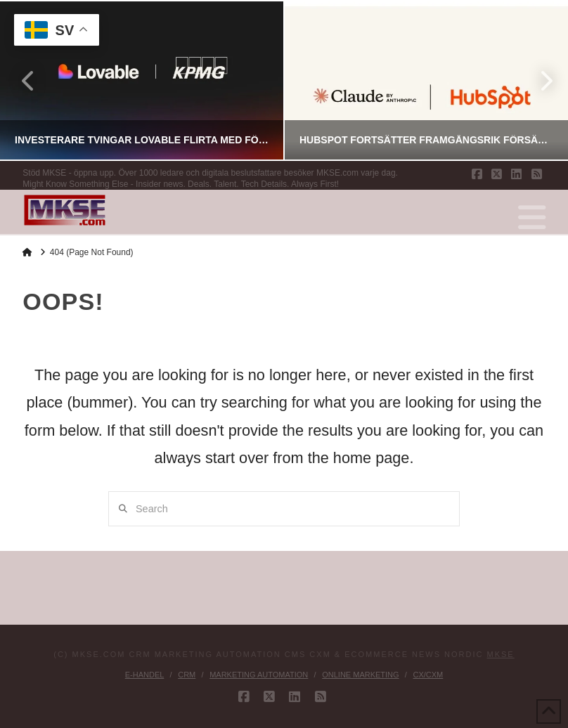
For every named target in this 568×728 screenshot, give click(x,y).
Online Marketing (360, 675)
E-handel (145, 675)
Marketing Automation (259, 675)
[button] (532, 218)
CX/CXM (428, 675)
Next (538, 80)
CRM (187, 675)
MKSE (501, 654)
